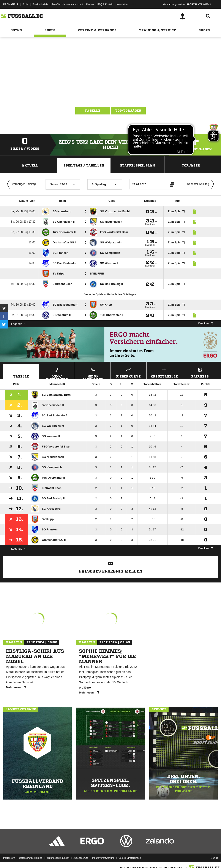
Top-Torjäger (128, 111)
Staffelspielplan (137, 165)
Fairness (200, 372)
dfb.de (25, 4)
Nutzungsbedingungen (57, 858)
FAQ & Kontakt (105, 4)
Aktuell (30, 165)
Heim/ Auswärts (93, 373)
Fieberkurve (129, 372)
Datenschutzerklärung (31, 858)
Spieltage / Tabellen (84, 165)
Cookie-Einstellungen (130, 858)
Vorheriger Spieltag (20, 184)
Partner (90, 4)
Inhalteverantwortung (103, 858)
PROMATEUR (11, 4)
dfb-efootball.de (40, 4)
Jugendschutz (81, 858)
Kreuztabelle (164, 372)
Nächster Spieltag (202, 184)
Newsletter (122, 4)
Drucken (206, 323)
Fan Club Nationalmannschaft (67, 4)
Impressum (9, 858)
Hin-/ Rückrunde (57, 373)
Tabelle (93, 111)
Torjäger (191, 165)
